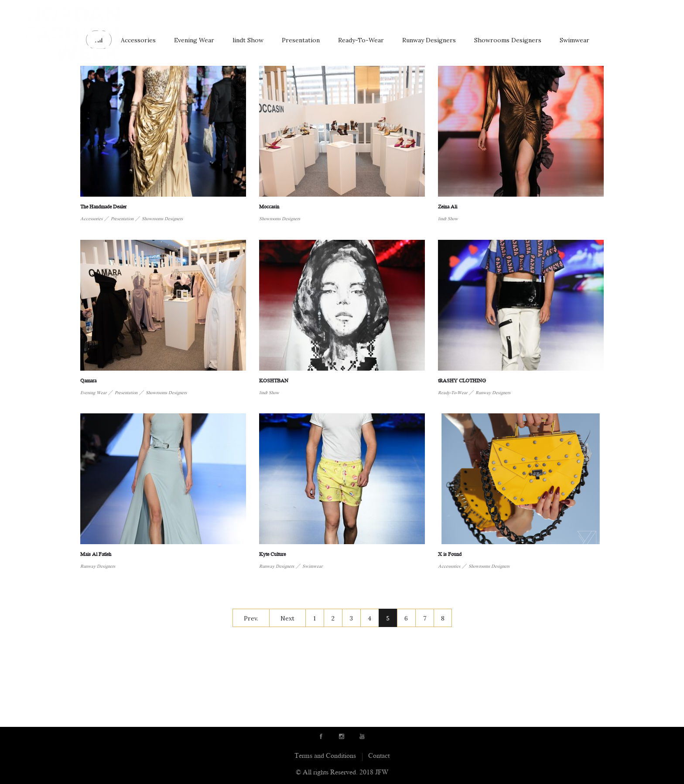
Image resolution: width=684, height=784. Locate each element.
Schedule (524, 12)
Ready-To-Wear (361, 40)
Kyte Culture (272, 555)
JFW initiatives (602, 12)
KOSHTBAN (274, 381)
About (275, 12)
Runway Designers (328, 12)
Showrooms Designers (508, 40)
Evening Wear (194, 40)
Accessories (138, 40)
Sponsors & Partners (460, 12)
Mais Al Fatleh (96, 555)
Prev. (251, 618)
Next (287, 618)
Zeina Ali (448, 207)
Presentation (301, 40)
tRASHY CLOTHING (462, 381)
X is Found (450, 555)
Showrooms (392, 12)
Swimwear (575, 40)
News (559, 12)
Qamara (88, 381)
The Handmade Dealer (103, 207)
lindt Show (248, 40)
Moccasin (269, 207)
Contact (651, 12)
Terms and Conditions (325, 756)
